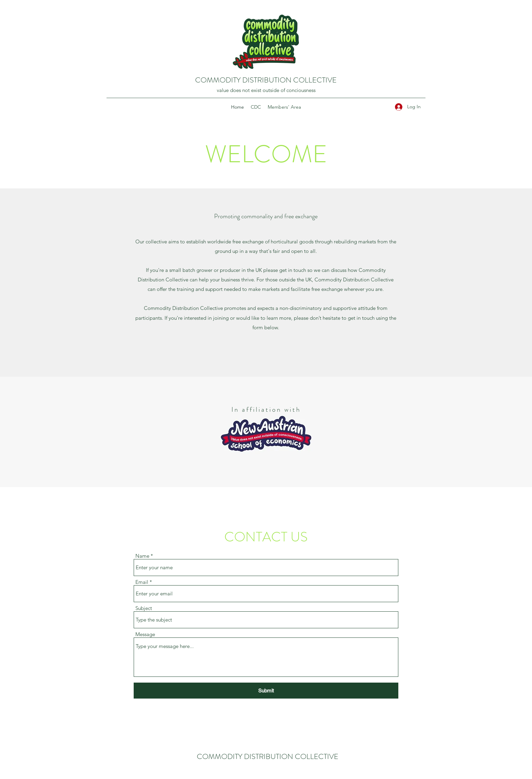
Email (142, 582)
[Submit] (266, 691)
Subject (144, 608)
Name (142, 556)
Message (145, 634)
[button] (256, 107)
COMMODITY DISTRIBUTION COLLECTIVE (266, 80)
